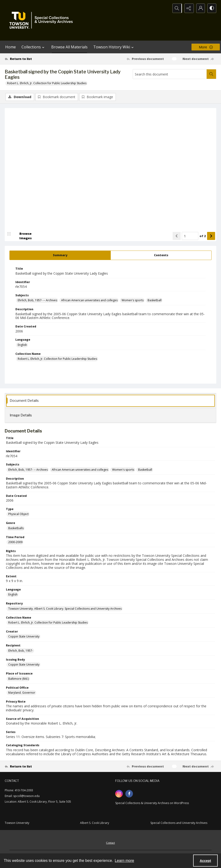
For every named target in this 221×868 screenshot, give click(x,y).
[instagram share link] (119, 794)
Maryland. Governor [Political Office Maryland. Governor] (22, 693)
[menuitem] (110, 843)
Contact (110, 843)
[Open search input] (176, 8)
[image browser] (22, 236)
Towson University (17, 823)
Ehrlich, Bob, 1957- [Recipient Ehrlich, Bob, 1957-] (21, 651)
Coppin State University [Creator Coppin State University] (24, 637)
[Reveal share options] (188, 8)
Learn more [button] (124, 861)
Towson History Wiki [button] (114, 47)
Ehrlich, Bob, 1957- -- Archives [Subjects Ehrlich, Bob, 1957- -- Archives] (37, 300)
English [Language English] (22, 345)
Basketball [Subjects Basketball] (155, 300)
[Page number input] (190, 236)
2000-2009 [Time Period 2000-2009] (15, 542)
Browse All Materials (69, 47)
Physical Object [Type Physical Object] (18, 514)
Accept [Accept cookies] (205, 861)
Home (11, 47)
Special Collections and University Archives (179, 823)
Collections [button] (34, 47)
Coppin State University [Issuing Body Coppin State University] (24, 665)
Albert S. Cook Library (95, 823)
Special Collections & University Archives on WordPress (152, 803)
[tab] (60, 256)
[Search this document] (170, 74)
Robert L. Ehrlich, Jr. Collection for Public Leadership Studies (47, 83)
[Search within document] (211, 74)
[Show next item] (211, 236)
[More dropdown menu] (206, 47)
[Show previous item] (177, 236)
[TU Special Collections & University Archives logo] (42, 20)
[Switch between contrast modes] (212, 8)
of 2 (203, 236)
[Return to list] (33, 59)
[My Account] (200, 8)
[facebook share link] (129, 794)
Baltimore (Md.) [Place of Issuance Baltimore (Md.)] (19, 679)
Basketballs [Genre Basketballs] (16, 528)
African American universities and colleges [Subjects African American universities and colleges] (89, 300)
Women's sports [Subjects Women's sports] (133, 300)
